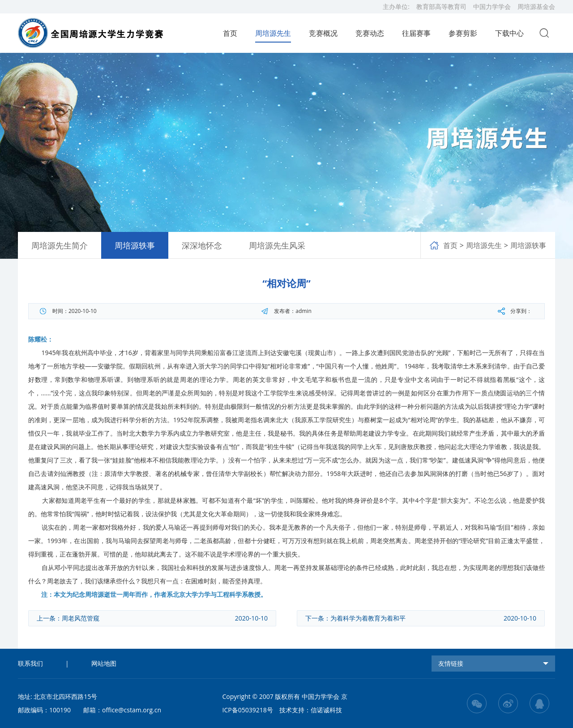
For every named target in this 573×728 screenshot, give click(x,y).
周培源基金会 (536, 6)
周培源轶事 (135, 245)
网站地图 (104, 663)
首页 (230, 33)
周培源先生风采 (277, 245)
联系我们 (30, 663)
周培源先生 (484, 245)
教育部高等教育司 (441, 6)
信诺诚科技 (326, 710)
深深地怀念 (202, 245)
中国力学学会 (492, 6)
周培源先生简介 (60, 245)
